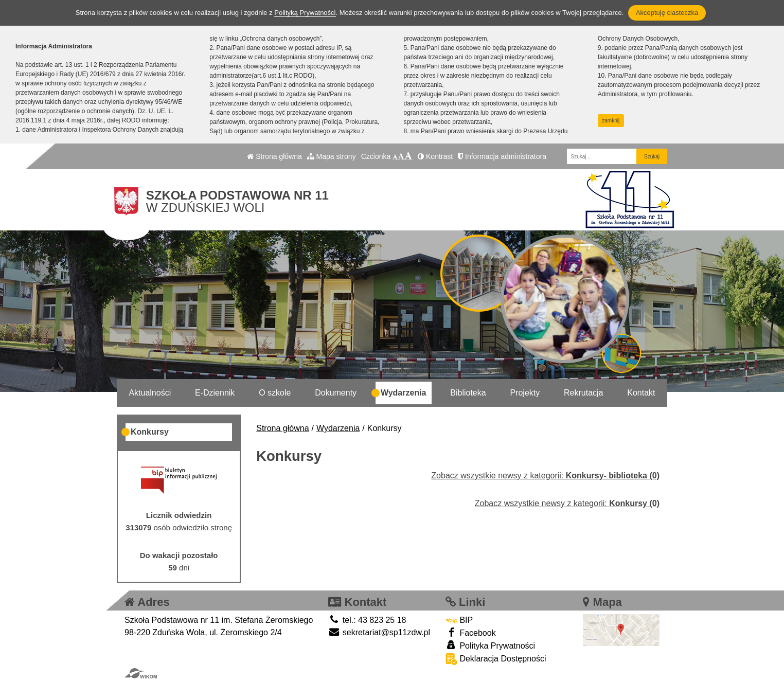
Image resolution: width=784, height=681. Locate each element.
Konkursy (150, 432)
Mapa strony (332, 156)
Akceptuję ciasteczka (667, 13)
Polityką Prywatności (305, 13)
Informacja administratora (502, 156)
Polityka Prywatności (490, 645)
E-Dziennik (215, 393)
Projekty (525, 393)
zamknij (611, 121)
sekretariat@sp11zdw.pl (379, 632)
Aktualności (150, 393)
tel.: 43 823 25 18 (367, 620)
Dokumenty (336, 393)
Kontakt (641, 393)
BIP (459, 620)
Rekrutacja (583, 393)
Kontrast (435, 156)
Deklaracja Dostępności (496, 659)
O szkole (275, 393)
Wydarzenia (404, 393)
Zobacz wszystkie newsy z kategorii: (545, 476)
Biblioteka (468, 393)
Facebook (471, 632)
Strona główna (274, 156)
